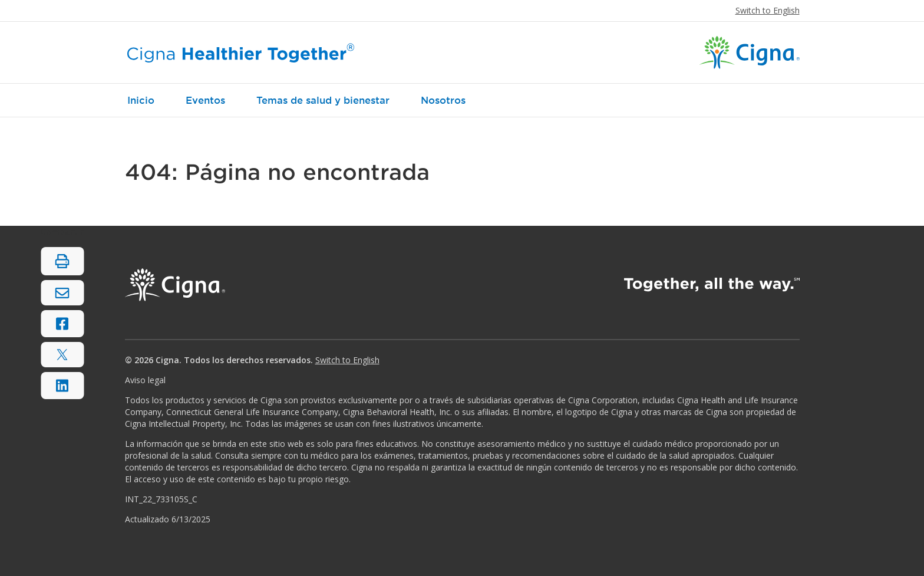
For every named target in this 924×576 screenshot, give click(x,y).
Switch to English (768, 10)
